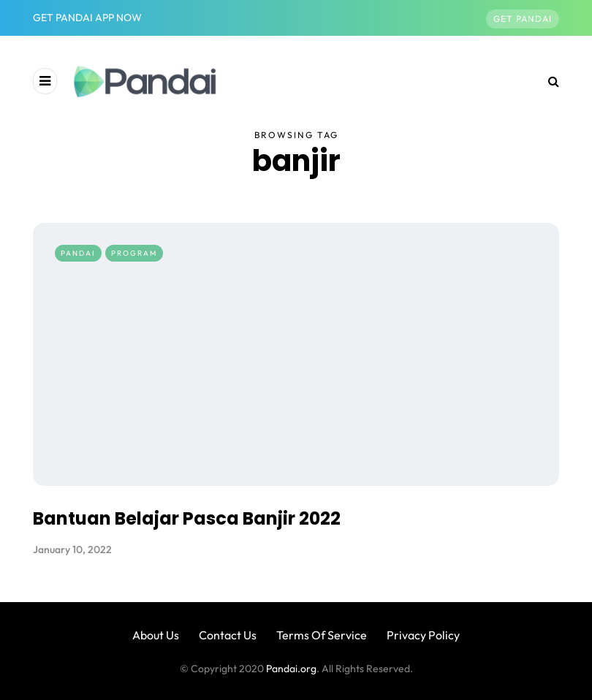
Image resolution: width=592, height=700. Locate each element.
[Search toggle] (548, 81)
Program (134, 253)
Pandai (78, 253)
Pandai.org (291, 669)
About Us (156, 635)
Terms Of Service (322, 635)
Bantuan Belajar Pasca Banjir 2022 (187, 518)
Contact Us (228, 635)
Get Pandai (523, 19)
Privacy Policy (423, 635)
